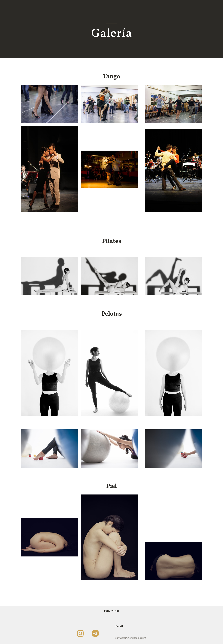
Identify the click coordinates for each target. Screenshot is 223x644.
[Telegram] (95, 633)
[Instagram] (80, 633)
